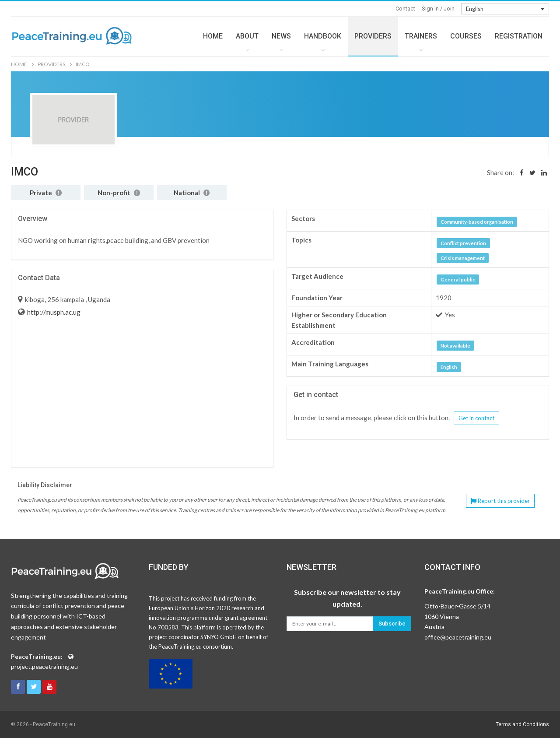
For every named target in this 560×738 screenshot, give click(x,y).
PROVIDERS (373, 36)
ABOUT (247, 36)
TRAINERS (421, 36)
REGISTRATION (519, 36)
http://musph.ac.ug (53, 312)
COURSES (466, 36)
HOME (213, 36)
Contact (405, 9)
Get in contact (476, 418)
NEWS (281, 36)
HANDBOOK (323, 36)
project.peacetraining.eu (44, 666)
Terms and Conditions (522, 724)
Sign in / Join (438, 9)
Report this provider (500, 501)
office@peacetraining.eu (458, 637)
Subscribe (392, 624)
